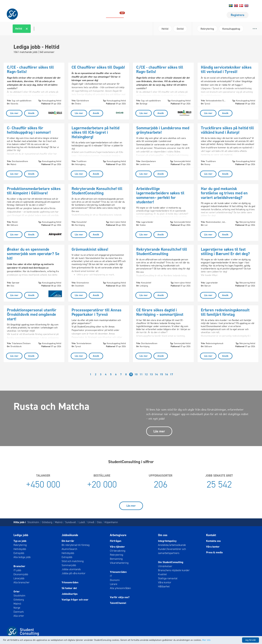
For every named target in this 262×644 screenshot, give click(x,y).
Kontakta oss (181, 6)
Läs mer (159, 431)
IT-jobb (17, 570)
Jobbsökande (70, 535)
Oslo (99, 522)
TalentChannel (118, 603)
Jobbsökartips (70, 594)
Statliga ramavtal (168, 578)
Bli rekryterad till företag (76, 545)
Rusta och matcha (143, 15)
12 (146, 374)
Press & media (214, 552)
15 (161, 374)
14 (156, 374)
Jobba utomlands (71, 569)
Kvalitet (162, 574)
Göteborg (47, 522)
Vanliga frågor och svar (75, 600)
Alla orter (19, 616)
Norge (17, 608)
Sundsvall (71, 522)
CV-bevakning (118, 551)
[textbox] (34, 29)
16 (166, 374)
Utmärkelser (165, 566)
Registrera (238, 15)
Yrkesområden (70, 582)
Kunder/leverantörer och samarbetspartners (172, 551)
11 (141, 374)
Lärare (114, 584)
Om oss (193, 6)
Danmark (19, 612)
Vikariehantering (119, 563)
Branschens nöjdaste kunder (174, 570)
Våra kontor (165, 582)
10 (136, 374)
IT (111, 576)
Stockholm (33, 522)
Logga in (216, 6)
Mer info (206, 640)
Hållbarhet (204, 6)
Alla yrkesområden (120, 588)
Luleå (82, 522)
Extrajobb (19, 553)
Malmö (59, 522)
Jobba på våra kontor (74, 573)
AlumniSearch (69, 549)
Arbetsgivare (118, 535)
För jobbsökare (174, 15)
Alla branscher (22, 582)
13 (151, 374)
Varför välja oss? (120, 597)
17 (172, 374)
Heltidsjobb (20, 549)
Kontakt (211, 535)
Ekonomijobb (21, 574)
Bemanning (116, 559)
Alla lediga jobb (22, 557)
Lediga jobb (115, 15)
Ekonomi (115, 580)
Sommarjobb (69, 565)
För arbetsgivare (204, 15)
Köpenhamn (111, 522)
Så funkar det (69, 588)
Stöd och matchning (73, 561)
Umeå (91, 522)
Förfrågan (116, 541)
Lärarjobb (19, 578)
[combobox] (82, 29)
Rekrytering (20, 545)
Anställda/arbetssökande (172, 545)
